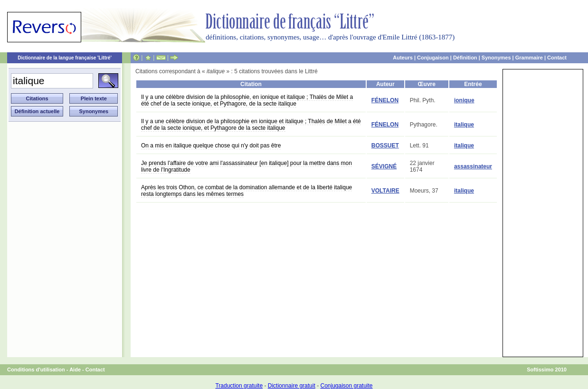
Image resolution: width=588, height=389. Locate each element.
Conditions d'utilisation (36, 370)
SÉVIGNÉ (384, 166)
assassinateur (473, 166)
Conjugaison (433, 58)
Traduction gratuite (239, 386)
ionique (464, 100)
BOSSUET (385, 146)
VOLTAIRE (385, 191)
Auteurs (403, 58)
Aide (75, 370)
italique (464, 125)
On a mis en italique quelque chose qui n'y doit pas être (211, 146)
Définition (465, 58)
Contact (557, 58)
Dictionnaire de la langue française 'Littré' (65, 58)
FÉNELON (385, 100)
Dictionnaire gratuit (292, 386)
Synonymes (496, 58)
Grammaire (529, 58)
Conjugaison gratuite (346, 386)
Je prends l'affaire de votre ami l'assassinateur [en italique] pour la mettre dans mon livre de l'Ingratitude (247, 166)
